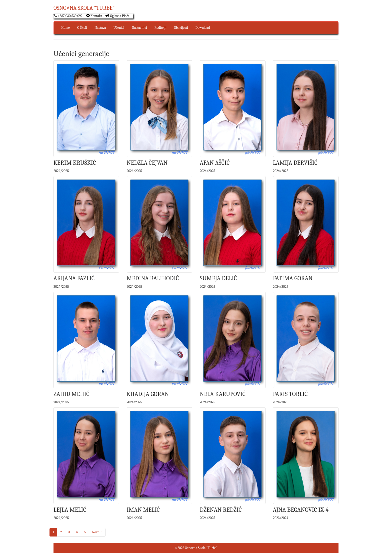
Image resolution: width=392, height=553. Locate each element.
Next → (97, 532)
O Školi (82, 28)
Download (203, 28)
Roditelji (160, 28)
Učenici (119, 28)
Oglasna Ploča (118, 16)
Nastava (100, 28)
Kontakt (94, 16)
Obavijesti (181, 28)
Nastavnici (139, 28)
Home (65, 28)
